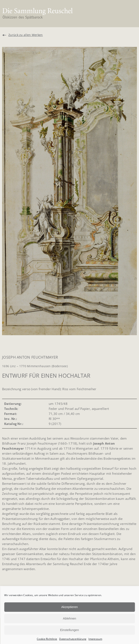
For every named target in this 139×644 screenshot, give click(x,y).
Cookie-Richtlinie (47, 639)
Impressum (95, 639)
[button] (130, 14)
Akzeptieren (69, 607)
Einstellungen (69, 630)
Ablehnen (69, 618)
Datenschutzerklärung (73, 639)
